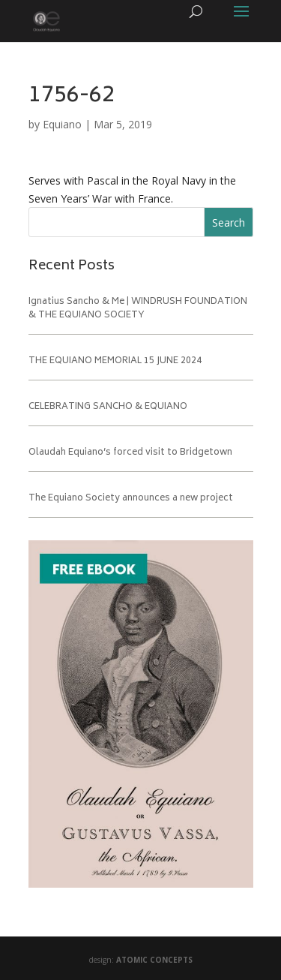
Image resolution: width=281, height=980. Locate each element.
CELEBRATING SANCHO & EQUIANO (108, 407)
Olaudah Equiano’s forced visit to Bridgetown (130, 453)
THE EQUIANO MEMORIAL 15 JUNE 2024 (115, 361)
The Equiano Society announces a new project (131, 499)
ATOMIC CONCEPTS (154, 960)
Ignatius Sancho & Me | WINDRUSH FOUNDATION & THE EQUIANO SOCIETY (138, 309)
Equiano (62, 124)
